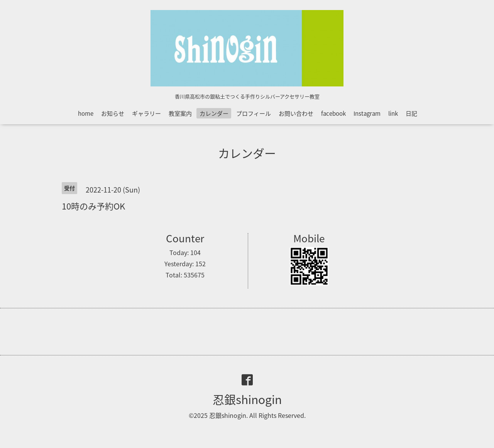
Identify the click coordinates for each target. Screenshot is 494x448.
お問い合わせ (296, 113)
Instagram (367, 113)
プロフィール (254, 113)
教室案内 (180, 113)
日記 (411, 113)
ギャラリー (146, 113)
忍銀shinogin (247, 399)
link (393, 113)
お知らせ (113, 113)
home (86, 113)
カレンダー (214, 113)
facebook (333, 113)
